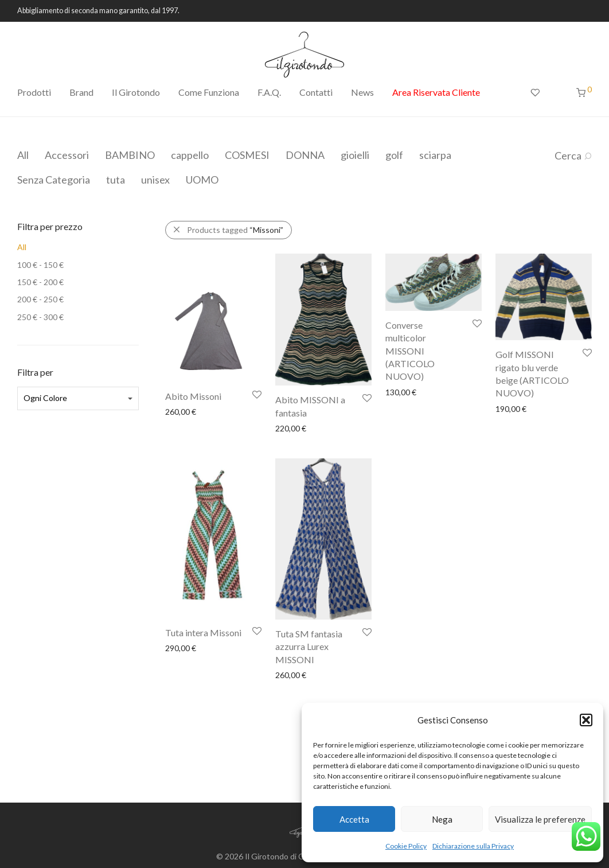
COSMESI (247, 155)
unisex (155, 180)
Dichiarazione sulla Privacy (473, 846)
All (23, 155)
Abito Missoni (193, 396)
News (362, 92)
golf (394, 155)
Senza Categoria (54, 180)
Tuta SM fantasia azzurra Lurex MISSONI (309, 647)
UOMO (202, 180)
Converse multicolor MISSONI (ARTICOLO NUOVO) (410, 351)
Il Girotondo (136, 92)
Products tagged (235, 230)
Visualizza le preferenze (540, 819)
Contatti (316, 92)
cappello (190, 155)
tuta (116, 180)
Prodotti (34, 92)
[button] (586, 720)
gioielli (355, 155)
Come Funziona (209, 92)
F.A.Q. (269, 92)
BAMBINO (130, 155)
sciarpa (435, 155)
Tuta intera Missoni (203, 632)
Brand (81, 92)
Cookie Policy (406, 846)
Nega (442, 819)
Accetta (354, 819)
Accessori (67, 155)
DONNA (305, 155)
